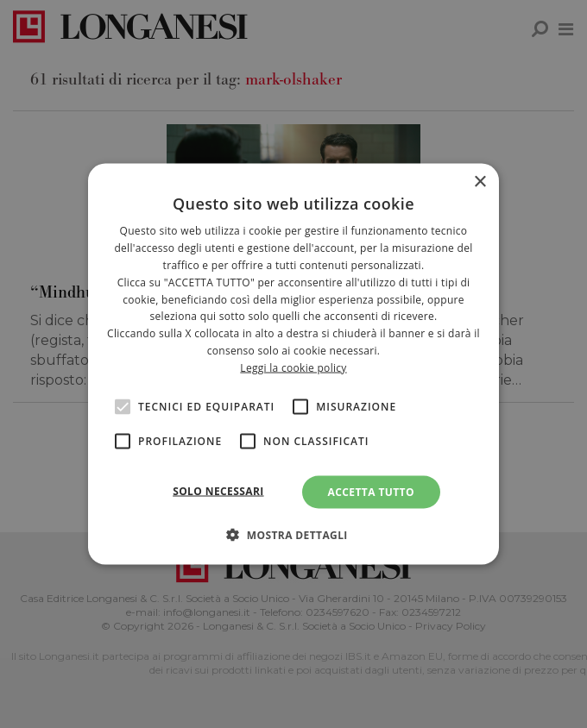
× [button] (480, 182)
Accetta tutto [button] (371, 491)
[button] (293, 534)
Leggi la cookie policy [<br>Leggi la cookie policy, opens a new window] (293, 367)
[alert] (293, 364)
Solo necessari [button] (218, 490)
